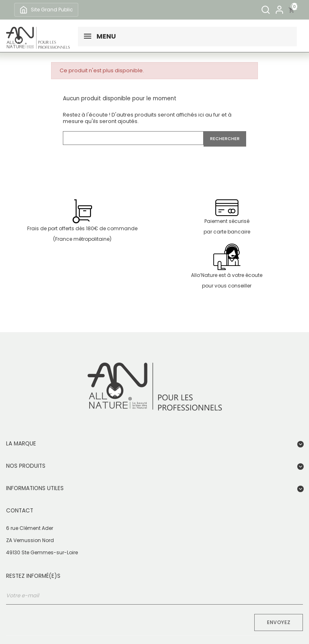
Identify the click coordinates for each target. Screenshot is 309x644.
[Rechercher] (266, 10)
